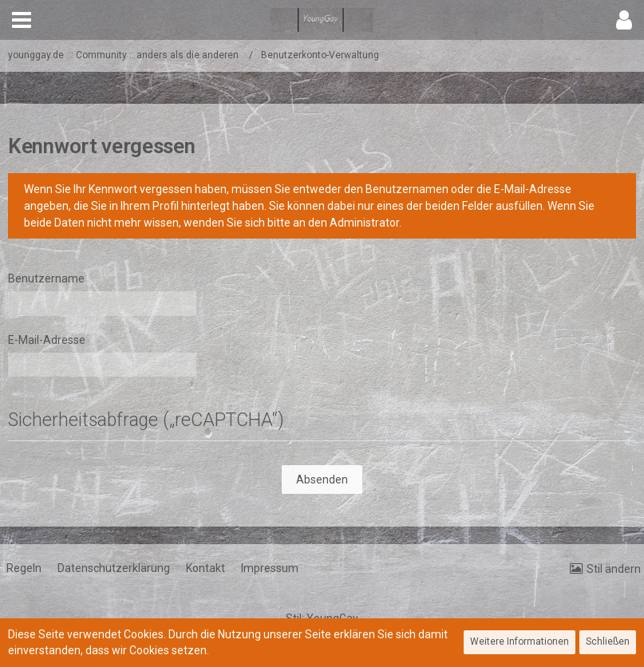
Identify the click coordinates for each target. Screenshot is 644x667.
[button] (22, 20)
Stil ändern (614, 569)
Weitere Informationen (520, 641)
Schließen (608, 641)
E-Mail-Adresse (47, 340)
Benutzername (46, 278)
